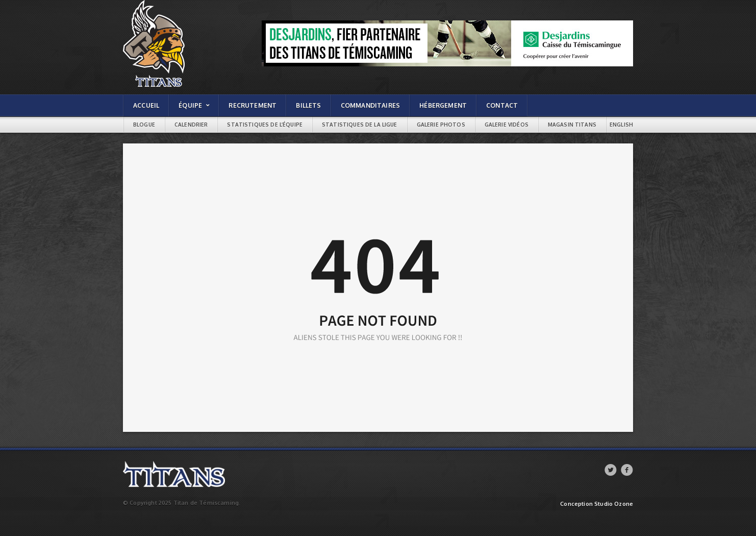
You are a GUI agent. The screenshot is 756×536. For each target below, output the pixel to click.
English (621, 125)
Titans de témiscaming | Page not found (179, 3)
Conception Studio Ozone (597, 504)
